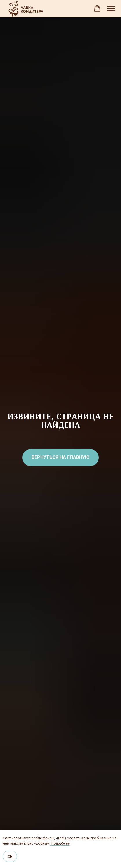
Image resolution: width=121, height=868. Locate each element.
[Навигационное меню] (111, 9)
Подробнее (60, 843)
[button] (97, 8)
